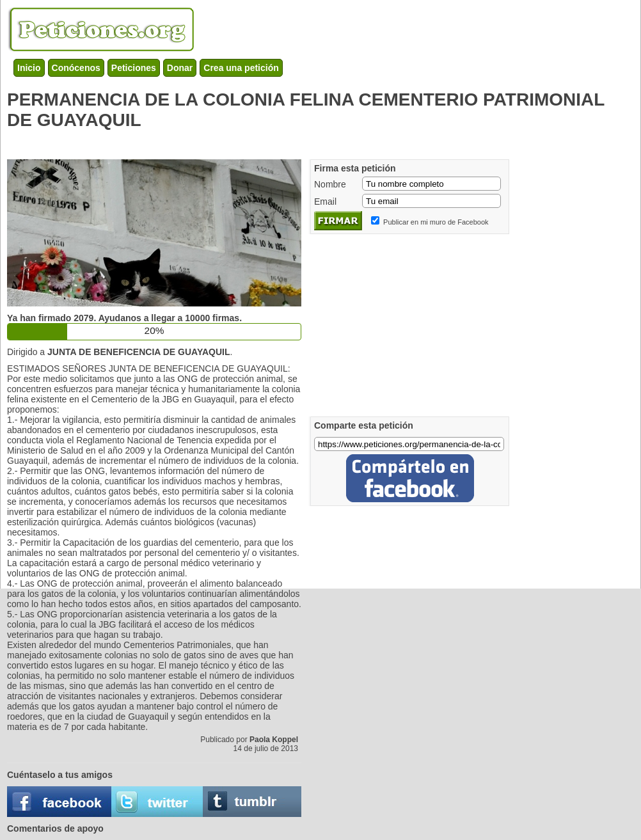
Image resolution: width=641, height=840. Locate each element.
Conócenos (76, 68)
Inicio (29, 68)
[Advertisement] (240, 142)
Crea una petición (241, 68)
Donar (180, 68)
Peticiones (134, 68)
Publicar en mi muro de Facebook (436, 222)
